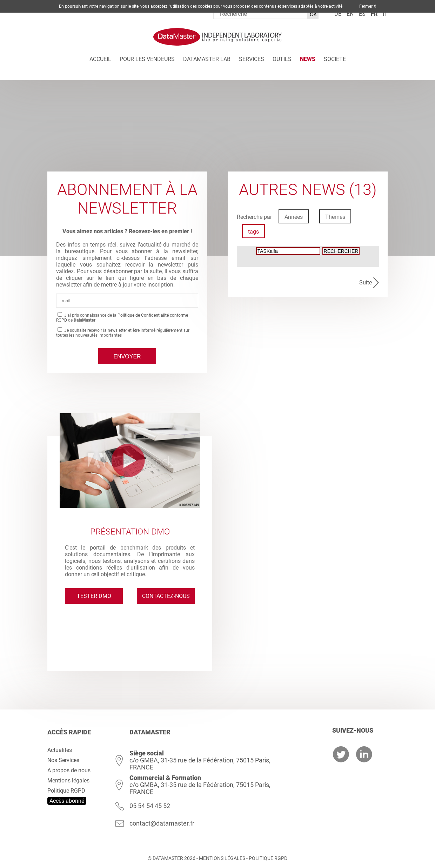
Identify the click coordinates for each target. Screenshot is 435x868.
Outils (282, 59)
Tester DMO (94, 596)
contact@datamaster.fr (162, 823)
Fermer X (368, 6)
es (362, 14)
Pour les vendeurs (147, 59)
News (308, 59)
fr (374, 14)
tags (253, 232)
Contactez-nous (166, 596)
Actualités (60, 750)
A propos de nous (69, 770)
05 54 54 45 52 (150, 806)
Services (252, 59)
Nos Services (63, 760)
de (338, 14)
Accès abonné (67, 801)
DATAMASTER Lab (207, 59)
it (385, 14)
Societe (335, 59)
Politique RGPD (66, 791)
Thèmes (335, 217)
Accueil (100, 59)
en (350, 14)
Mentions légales (68, 780)
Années (294, 217)
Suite (366, 282)
